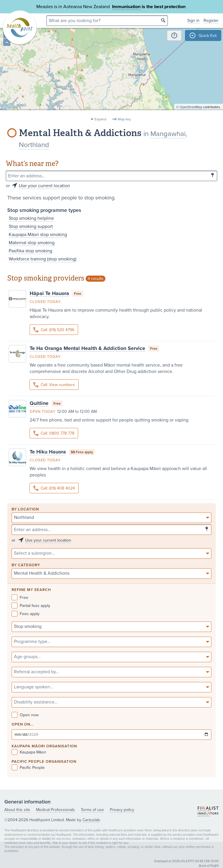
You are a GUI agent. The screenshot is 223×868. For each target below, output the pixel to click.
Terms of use (92, 810)
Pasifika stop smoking (30, 251)
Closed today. (46, 302)
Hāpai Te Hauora (49, 293)
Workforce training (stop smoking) (43, 259)
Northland (34, 145)
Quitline (39, 403)
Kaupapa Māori (29, 752)
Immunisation (126, 7)
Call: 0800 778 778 (54, 433)
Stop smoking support (31, 226)
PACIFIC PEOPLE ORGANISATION (44, 762)
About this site (17, 810)
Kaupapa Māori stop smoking (38, 235)
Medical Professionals (55, 810)
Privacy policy (122, 810)
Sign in (193, 20)
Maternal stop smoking (32, 243)
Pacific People (28, 768)
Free (20, 598)
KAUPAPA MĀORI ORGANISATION (44, 746)
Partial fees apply (31, 606)
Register (211, 20)
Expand (100, 119)
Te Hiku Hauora (48, 452)
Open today (43, 412)
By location (25, 509)
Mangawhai (168, 134)
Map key (124, 119)
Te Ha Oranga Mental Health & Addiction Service (87, 348)
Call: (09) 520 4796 (54, 330)
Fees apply (26, 614)
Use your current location (44, 186)
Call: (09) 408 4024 (54, 488)
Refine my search (31, 590)
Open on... (23, 725)
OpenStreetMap (191, 112)
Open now (25, 715)
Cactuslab (91, 820)
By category (26, 565)
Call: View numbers (54, 385)
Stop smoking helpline (31, 218)
